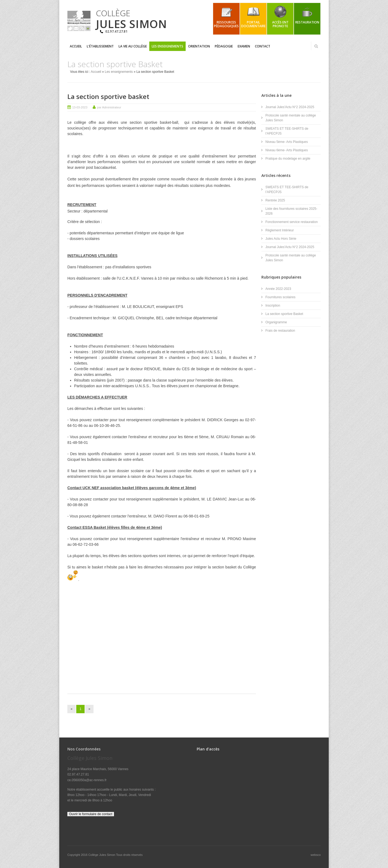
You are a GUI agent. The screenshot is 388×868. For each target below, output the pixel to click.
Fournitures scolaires (280, 297)
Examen (244, 46)
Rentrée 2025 (275, 200)
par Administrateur (109, 107)
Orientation (199, 46)
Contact (263, 46)
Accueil (76, 46)
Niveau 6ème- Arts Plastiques (287, 150)
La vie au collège (133, 46)
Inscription (273, 306)
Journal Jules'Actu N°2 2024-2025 (290, 107)
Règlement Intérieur (280, 230)
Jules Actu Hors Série (281, 239)
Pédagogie (224, 46)
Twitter (70, 28)
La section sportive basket (108, 96)
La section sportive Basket (284, 314)
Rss (82, 28)
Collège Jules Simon (102, 855)
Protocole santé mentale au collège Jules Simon (291, 118)
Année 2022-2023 (278, 289)
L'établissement (100, 46)
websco (316, 855)
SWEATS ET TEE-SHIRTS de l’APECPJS (287, 131)
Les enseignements (167, 46)
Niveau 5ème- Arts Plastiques (287, 142)
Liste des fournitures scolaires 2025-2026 (291, 211)
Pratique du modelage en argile (288, 159)
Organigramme (276, 322)
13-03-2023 (80, 107)
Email (76, 28)
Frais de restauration (280, 331)
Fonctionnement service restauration (292, 222)
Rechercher (316, 46)
